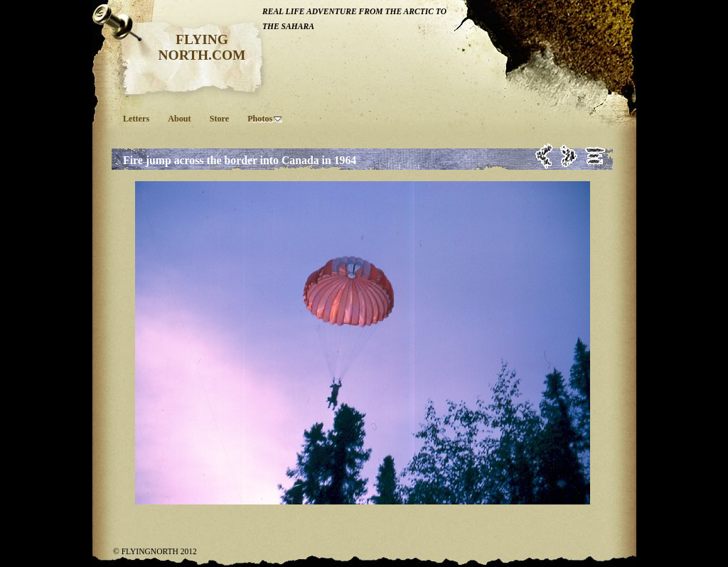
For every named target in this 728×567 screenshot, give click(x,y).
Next (569, 156)
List (595, 156)
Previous (544, 156)
